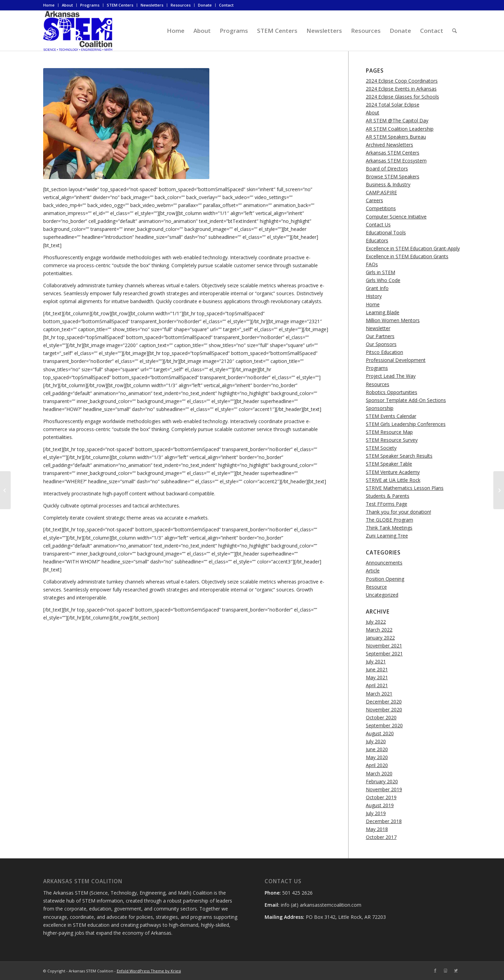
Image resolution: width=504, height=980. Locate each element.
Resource (376, 587)
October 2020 (381, 717)
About (67, 5)
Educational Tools (386, 232)
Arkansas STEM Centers (393, 153)
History (374, 296)
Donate (205, 5)
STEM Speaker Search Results (399, 456)
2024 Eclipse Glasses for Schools (402, 97)
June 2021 (377, 669)
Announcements (384, 563)
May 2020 (377, 757)
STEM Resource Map (389, 432)
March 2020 (379, 773)
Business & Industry (388, 184)
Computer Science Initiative (396, 217)
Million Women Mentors (393, 320)
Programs (90, 5)
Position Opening (385, 579)
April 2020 (377, 765)
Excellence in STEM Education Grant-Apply (413, 248)
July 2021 (376, 661)
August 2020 (380, 733)
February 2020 (382, 781)
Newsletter (378, 328)
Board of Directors (387, 169)
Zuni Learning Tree (387, 536)
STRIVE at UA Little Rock (393, 480)
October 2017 (381, 837)
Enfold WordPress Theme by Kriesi (149, 971)
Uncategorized (382, 595)
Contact (226, 5)
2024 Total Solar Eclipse (393, 105)
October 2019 (381, 797)
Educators (377, 240)
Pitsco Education (384, 352)
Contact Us (378, 225)
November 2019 (384, 789)
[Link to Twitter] (456, 970)
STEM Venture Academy (393, 472)
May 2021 (377, 677)
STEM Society (381, 448)
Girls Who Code (383, 280)
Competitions (381, 208)
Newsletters (152, 5)
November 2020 (384, 710)
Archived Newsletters (389, 145)
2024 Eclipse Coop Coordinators (402, 81)
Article (373, 571)
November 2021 (384, 646)
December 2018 (384, 821)
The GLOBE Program (389, 520)
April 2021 (377, 685)
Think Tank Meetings (389, 528)
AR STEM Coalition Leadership (400, 129)
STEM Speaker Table (389, 464)
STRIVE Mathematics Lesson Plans (405, 488)
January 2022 (380, 638)
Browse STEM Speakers (393, 176)
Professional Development (396, 360)
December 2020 (384, 702)
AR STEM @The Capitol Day (397, 120)
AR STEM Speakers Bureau (396, 137)
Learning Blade (383, 312)
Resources (181, 5)
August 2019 (380, 805)
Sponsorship (380, 408)
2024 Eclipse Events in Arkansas (401, 89)
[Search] (454, 31)
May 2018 (377, 829)
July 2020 (376, 741)
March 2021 (379, 694)
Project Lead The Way (391, 376)
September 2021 (384, 654)
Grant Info (377, 288)
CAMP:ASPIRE (381, 192)
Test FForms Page (387, 504)
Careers (374, 200)
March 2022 (379, 630)
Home (49, 5)
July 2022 (376, 622)
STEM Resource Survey (392, 440)
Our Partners (380, 336)
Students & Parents (388, 496)
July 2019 (376, 813)
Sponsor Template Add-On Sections (406, 400)
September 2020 (384, 725)
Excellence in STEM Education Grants (407, 256)
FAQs (372, 264)
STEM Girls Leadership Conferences (406, 424)
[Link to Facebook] (435, 970)
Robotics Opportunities (392, 392)
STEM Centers (120, 5)
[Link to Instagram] (446, 970)
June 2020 (377, 749)
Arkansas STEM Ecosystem (396, 161)
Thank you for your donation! (398, 512)
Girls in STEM (381, 272)
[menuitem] (51, 5)
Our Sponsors (381, 344)
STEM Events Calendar (391, 416)
